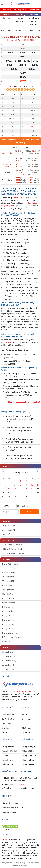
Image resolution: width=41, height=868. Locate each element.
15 (20, 489)
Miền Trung (20, 14)
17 (32, 489)
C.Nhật (38, 31)
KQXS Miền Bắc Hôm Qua (12, 545)
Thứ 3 (9, 31)
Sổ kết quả (6, 641)
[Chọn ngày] (11, 506)
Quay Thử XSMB (9, 526)
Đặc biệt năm (7, 594)
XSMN (15, 10)
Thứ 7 (32, 31)
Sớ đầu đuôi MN (9, 581)
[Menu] (2, 4)
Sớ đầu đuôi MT (8, 577)
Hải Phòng (7, 18)
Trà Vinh (34, 21)
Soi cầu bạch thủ (9, 665)
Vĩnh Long (34, 25)
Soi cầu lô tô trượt (9, 661)
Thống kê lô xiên (9, 629)
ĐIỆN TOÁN (22, 10)
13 (9, 489)
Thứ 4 (15, 31)
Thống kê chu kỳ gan (10, 633)
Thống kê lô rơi (8, 620)
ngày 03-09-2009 (27, 40)
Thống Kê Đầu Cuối (10, 564)
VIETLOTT (31, 10)
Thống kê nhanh (9, 603)
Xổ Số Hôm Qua (9, 540)
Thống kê (6, 559)
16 (26, 489)
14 (15, 489)
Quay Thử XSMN (9, 534)
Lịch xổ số (7, 466)
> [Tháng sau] (38, 472)
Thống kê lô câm (9, 616)
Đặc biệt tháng (8, 590)
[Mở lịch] (18, 506)
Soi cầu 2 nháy (8, 652)
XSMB (4, 10)
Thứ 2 (3, 31)
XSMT (9, 10)
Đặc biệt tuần (7, 585)
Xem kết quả (30, 512)
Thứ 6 (26, 31)
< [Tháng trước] (3, 472)
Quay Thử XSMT (8, 530)
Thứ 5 (21, 31)
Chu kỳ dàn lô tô (9, 568)
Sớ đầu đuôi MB (8, 572)
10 (32, 485)
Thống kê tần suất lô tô (11, 637)
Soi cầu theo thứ (9, 656)
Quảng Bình (12, 40)
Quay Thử (7, 521)
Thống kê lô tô (8, 598)
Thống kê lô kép (8, 624)
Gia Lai (20, 18)
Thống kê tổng (8, 611)
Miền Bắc (7, 14)
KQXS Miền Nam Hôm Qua (13, 553)
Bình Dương (34, 18)
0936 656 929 (20, 784)
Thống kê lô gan (9, 607)
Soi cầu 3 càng (8, 669)
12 (3, 489)
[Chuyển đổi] (3, 416)
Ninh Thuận (20, 21)
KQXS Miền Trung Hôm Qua (13, 549)
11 (38, 485)
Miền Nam (34, 14)
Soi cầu (5, 648)
